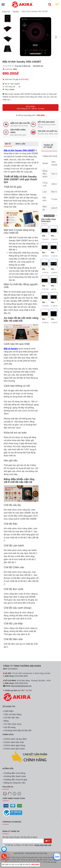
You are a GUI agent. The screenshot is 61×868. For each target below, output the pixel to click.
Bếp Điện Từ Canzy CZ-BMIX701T (54, 269)
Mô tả (8, 144)
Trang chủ (6, 11)
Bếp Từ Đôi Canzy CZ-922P (45, 236)
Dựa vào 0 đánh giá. (23, 66)
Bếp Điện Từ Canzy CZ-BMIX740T (45, 269)
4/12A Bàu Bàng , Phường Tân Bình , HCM (34, 681)
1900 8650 (41, 115)
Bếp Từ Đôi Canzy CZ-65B (45, 286)
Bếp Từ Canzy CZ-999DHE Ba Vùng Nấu (54, 319)
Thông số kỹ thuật (48, 146)
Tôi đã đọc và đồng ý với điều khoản (27, 845)
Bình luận (20, 144)
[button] (56, 37)
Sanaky (16, 11)
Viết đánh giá (38, 66)
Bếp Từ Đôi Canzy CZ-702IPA (45, 253)
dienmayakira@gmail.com (21, 686)
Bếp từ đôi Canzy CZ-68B (45, 302)
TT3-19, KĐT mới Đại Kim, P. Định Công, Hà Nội (31, 673)
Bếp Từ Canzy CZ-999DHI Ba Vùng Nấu (45, 319)
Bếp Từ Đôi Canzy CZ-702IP (54, 236)
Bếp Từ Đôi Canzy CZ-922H (54, 253)
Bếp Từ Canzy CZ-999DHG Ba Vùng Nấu (54, 302)
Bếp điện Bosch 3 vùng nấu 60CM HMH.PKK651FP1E (54, 286)
